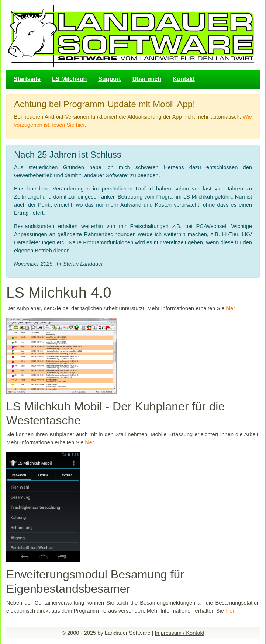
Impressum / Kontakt (180, 633)
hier (231, 308)
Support (109, 79)
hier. (231, 611)
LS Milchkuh (69, 79)
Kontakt (184, 79)
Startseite (27, 79)
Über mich (147, 79)
